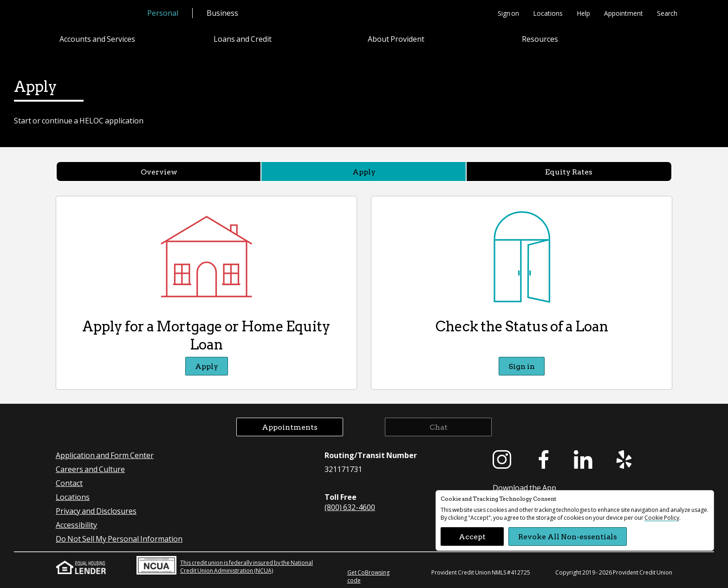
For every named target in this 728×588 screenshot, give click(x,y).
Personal (163, 13)
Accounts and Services (97, 39)
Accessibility (76, 525)
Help (583, 13)
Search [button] (667, 13)
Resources (540, 39)
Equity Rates (569, 171)
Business (222, 13)
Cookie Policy (662, 518)
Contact (69, 483)
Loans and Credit (243, 39)
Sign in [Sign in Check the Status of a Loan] (522, 366)
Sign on (508, 13)
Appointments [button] (290, 427)
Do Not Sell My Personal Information (119, 539)
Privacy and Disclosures (96, 511)
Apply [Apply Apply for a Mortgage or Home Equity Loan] (207, 366)
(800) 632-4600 (350, 507)
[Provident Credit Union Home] (94, 14)
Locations (548, 13)
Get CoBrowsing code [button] (368, 576)
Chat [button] (439, 427)
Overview (159, 171)
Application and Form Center (105, 455)
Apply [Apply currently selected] (364, 171)
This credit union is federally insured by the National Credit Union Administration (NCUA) (225, 565)
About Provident (396, 39)
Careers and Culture (90, 469)
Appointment (624, 13)
